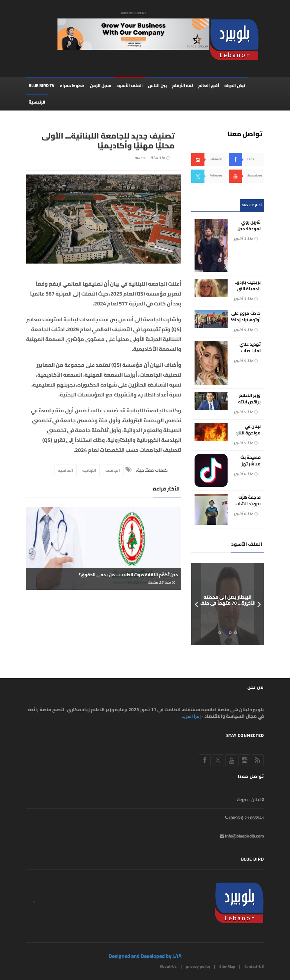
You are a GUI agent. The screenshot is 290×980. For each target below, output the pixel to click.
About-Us (168, 966)
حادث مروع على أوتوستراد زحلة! (246, 317)
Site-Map (227, 966)
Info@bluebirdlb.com (242, 836)
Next (259, 604)
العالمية (65, 471)
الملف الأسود (130, 86)
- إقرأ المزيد (193, 717)
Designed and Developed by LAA (145, 956)
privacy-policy (198, 966)
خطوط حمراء (72, 86)
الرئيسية (37, 102)
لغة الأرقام (182, 86)
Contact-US (254, 966)
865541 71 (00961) (244, 818)
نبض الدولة (235, 86)
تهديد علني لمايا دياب (250, 348)
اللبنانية (89, 471)
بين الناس (157, 86)
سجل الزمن (101, 86)
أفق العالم (209, 86)
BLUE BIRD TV (42, 86)
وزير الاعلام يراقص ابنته (249, 398)
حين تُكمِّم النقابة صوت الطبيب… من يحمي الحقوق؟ (128, 575)
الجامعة (113, 471)
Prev (196, 604)
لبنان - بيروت (250, 800)
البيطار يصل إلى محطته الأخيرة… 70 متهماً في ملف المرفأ (228, 603)
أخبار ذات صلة (252, 205)
